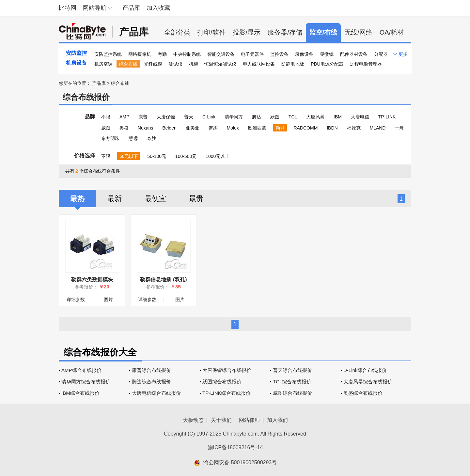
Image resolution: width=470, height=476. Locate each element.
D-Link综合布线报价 (365, 370)
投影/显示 (247, 32)
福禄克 (354, 128)
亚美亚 (193, 128)
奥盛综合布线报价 (363, 393)
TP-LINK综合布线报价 (227, 393)
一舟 (399, 128)
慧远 (133, 138)
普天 (189, 117)
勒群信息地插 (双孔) (163, 279)
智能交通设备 (221, 54)
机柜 (194, 64)
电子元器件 (252, 54)
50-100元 (157, 156)
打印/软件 (211, 32)
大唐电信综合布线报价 (156, 393)
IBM (338, 117)
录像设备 (304, 54)
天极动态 (193, 420)
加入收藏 (158, 8)
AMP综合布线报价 (81, 370)
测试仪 (176, 64)
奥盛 (124, 128)
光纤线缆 (153, 64)
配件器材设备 (354, 54)
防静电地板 (293, 64)
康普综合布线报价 (151, 370)
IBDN (332, 128)
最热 (77, 199)
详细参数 (76, 299)
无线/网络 (358, 32)
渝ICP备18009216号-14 (235, 447)
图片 (108, 299)
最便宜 (155, 199)
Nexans (145, 128)
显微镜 (327, 54)
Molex (233, 128)
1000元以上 (218, 156)
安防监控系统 (108, 54)
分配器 (381, 54)
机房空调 (103, 64)
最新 (115, 199)
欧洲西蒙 (257, 128)
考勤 (162, 54)
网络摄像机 (140, 54)
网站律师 (249, 420)
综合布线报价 (86, 97)
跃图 (275, 117)
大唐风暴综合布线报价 (368, 382)
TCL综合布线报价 (292, 382)
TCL (293, 117)
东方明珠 (110, 138)
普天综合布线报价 (292, 370)
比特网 (68, 8)
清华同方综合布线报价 (86, 382)
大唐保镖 (166, 117)
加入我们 (277, 420)
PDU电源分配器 (327, 64)
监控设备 (279, 54)
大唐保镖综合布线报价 (227, 370)
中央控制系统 (187, 54)
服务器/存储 (285, 32)
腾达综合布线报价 (151, 382)
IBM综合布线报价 (80, 393)
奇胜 (151, 138)
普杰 (213, 128)
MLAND (377, 128)
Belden (169, 128)
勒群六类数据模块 (92, 279)
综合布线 (128, 64)
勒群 (280, 128)
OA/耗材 (392, 32)
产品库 (131, 8)
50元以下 (129, 156)
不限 (106, 117)
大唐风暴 (315, 117)
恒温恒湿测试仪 (220, 64)
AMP (124, 117)
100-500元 (186, 156)
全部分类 (177, 32)
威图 (106, 128)
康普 (143, 117)
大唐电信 (360, 117)
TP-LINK (387, 117)
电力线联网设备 (259, 64)
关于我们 (221, 420)
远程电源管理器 (366, 64)
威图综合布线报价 (292, 393)
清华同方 (234, 117)
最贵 (196, 199)
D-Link (209, 117)
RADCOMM (305, 128)
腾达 (257, 117)
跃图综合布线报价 (222, 382)
